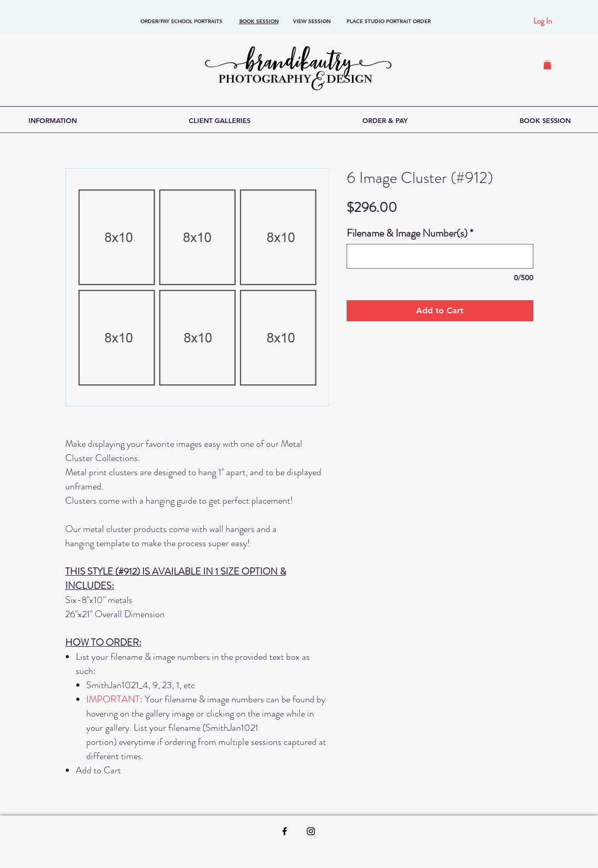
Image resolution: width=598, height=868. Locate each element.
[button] (547, 65)
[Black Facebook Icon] (285, 831)
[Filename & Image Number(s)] (440, 256)
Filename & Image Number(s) (410, 233)
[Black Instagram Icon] (311, 831)
